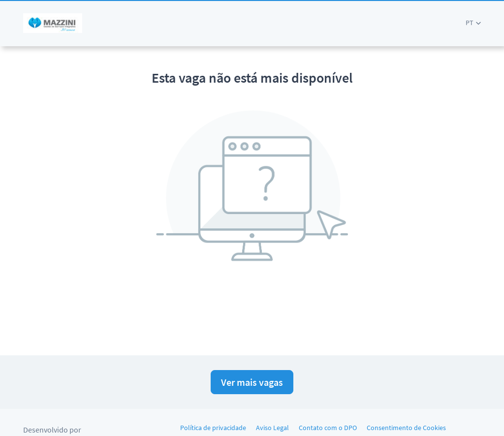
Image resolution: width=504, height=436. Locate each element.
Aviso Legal (272, 428)
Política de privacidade (213, 428)
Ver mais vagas (252, 382)
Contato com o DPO (328, 428)
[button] (473, 23)
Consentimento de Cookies (406, 428)
